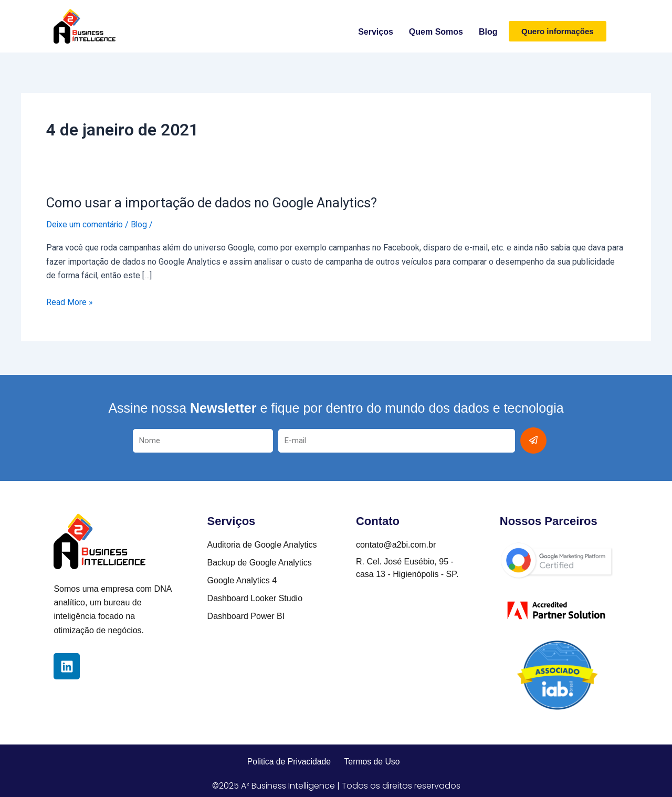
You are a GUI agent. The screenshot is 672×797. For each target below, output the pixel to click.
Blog (488, 32)
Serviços (376, 32)
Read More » (70, 302)
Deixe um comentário (85, 224)
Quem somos (436, 32)
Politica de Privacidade (288, 761)
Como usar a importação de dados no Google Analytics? (214, 203)
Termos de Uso (373, 761)
